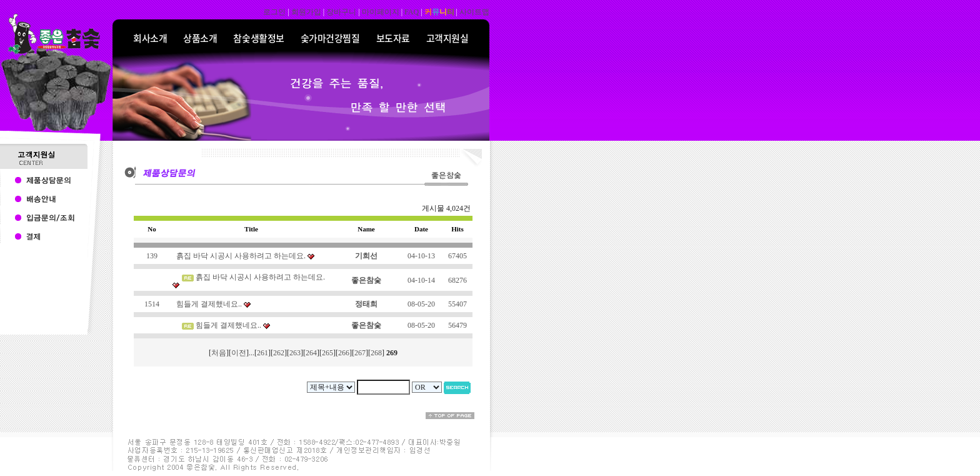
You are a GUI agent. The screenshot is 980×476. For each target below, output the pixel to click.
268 (376, 353)
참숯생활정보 (258, 38)
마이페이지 (381, 12)
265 (327, 353)
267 (360, 353)
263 (295, 353)
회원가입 (306, 12)
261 (262, 353)
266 (344, 353)
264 (311, 353)
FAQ (412, 12)
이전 (239, 353)
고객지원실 (447, 38)
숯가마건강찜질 (330, 38)
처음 (219, 353)
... (252, 353)
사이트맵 (474, 12)
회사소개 (150, 38)
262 (279, 353)
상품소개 (200, 38)
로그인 (274, 12)
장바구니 (341, 12)
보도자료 (393, 38)
